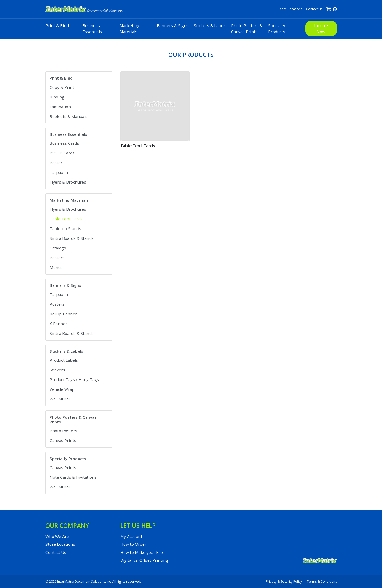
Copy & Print (62, 87)
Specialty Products (277, 28)
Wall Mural (60, 399)
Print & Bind (57, 25)
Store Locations (290, 9)
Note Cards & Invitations (73, 477)
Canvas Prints (63, 440)
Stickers (57, 370)
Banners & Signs (173, 25)
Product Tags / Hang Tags (74, 379)
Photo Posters (63, 431)
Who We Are (57, 536)
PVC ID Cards (62, 153)
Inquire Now (321, 28)
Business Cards (64, 143)
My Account (131, 536)
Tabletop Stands (65, 228)
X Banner (58, 324)
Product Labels (64, 360)
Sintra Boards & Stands (72, 238)
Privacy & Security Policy (284, 582)
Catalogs (58, 248)
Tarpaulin (59, 172)
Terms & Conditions (322, 582)
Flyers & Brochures (68, 182)
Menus (56, 267)
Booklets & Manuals (69, 116)
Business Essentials (92, 28)
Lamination (60, 107)
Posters (57, 258)
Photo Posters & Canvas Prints (247, 28)
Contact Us (314, 9)
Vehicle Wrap (62, 389)
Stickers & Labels (210, 25)
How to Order (133, 544)
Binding (57, 97)
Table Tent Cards (66, 219)
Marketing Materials (129, 28)
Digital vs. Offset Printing (144, 560)
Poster (56, 163)
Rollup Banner (63, 314)
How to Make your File (142, 552)
